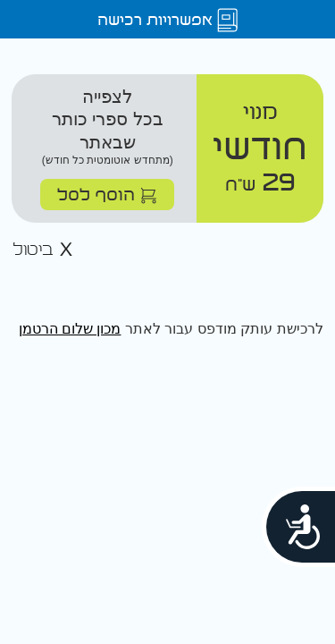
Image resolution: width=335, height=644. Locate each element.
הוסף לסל (107, 194)
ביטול (43, 250)
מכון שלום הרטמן (70, 329)
